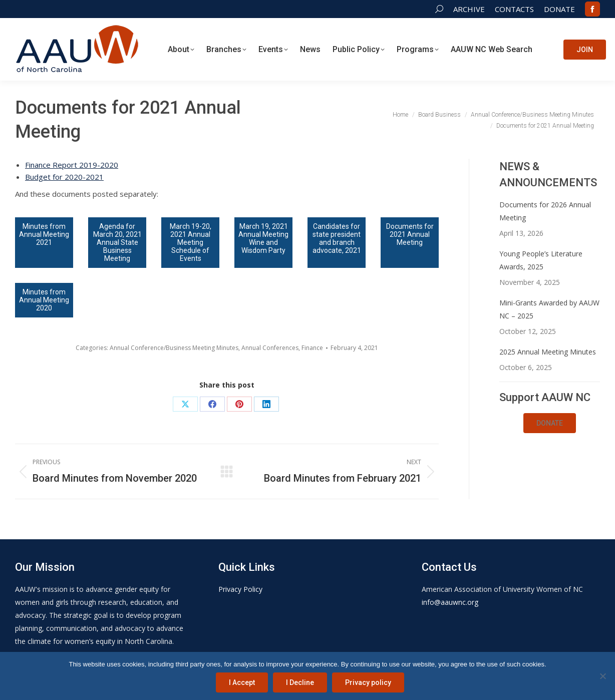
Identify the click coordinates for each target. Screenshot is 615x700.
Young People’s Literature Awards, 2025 (541, 260)
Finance (312, 348)
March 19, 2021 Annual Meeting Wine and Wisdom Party (263, 238)
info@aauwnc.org (450, 602)
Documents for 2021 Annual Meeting (410, 234)
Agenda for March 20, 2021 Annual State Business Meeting (117, 242)
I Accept (242, 682)
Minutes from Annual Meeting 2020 (44, 300)
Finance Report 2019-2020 (72, 165)
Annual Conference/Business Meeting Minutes (174, 348)
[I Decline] (602, 676)
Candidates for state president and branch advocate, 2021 (337, 238)
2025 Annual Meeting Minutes (548, 352)
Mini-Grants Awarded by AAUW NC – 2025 (549, 309)
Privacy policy (368, 682)
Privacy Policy (240, 589)
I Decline (300, 682)
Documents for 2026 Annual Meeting (545, 211)
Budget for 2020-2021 (64, 177)
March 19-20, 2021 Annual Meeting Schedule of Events (191, 242)
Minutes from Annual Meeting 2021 (44, 234)
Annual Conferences (270, 348)
